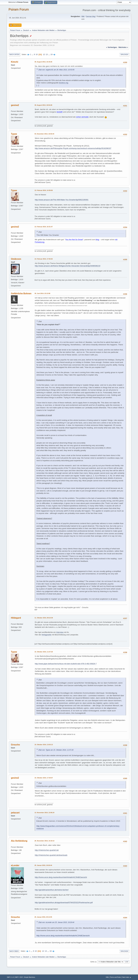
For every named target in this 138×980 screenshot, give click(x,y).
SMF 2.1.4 (10, 977)
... (33, 54)
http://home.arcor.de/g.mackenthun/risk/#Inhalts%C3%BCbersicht (61, 877)
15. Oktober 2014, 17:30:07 (44, 778)
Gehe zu (93, 962)
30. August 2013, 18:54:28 (43, 105)
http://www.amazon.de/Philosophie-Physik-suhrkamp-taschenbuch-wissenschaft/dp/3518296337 (73, 148)
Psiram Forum (19, 9)
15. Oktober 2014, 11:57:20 (44, 652)
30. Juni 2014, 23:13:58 (42, 293)
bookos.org (64, 83)
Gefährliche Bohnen (21, 294)
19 (52, 54)
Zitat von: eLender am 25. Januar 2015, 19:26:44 (56, 922)
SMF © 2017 (19, 977)
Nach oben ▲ (127, 977)
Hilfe (107, 977)
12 (44, 54)
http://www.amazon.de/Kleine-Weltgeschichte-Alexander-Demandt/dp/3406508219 (68, 266)
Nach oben (14, 951)
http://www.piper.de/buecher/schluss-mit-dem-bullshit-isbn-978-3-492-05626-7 (66, 664)
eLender (15, 865)
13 (47, 54)
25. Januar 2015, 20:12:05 (43, 917)
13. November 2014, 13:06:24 (44, 813)
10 (37, 54)
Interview (60, 632)
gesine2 (15, 105)
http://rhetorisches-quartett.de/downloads (51, 855)
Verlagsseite (47, 635)
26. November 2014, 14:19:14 (44, 841)
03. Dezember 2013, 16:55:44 (44, 134)
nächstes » (123, 47)
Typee (14, 134)
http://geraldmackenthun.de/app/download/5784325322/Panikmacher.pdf (64, 902)
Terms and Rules (115, 977)
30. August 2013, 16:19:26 (43, 62)
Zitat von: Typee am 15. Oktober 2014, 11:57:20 (56, 750)
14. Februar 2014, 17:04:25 (44, 259)
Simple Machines (30, 977)
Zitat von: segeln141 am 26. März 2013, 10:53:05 (56, 70)
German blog (91, 16)
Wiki (83, 16)
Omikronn (16, 259)
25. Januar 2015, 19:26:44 (43, 865)
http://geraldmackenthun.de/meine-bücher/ (52, 890)
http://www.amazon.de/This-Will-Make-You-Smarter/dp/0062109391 (62, 200)
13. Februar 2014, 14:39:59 (44, 190)
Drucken (124, 55)
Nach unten (14, 55)
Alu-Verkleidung (19, 841)
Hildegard (16, 618)
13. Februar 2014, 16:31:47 (44, 227)
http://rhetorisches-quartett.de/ (47, 850)
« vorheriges (112, 47)
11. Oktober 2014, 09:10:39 (44, 618)
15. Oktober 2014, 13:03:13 (44, 745)
